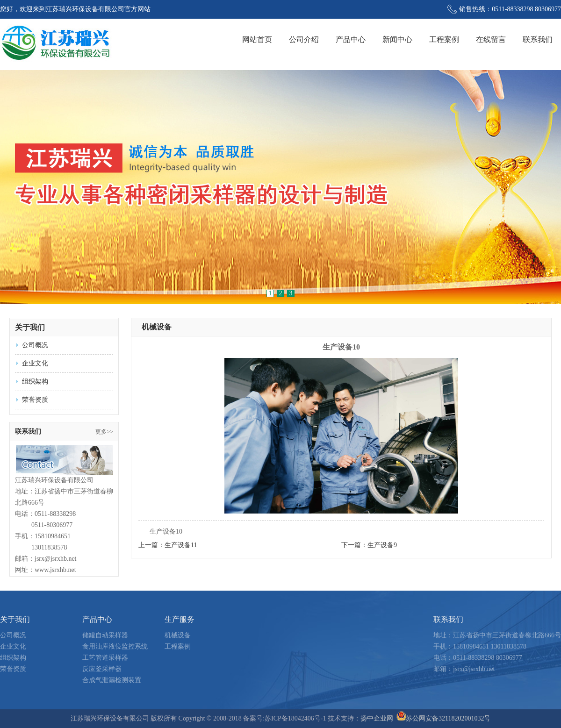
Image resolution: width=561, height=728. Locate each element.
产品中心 (351, 39)
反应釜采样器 (102, 669)
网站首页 (257, 39)
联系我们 (538, 39)
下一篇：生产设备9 (369, 545)
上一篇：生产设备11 (168, 545)
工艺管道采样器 (105, 658)
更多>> (104, 432)
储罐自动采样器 (105, 635)
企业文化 (35, 363)
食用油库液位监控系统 (115, 646)
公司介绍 (304, 39)
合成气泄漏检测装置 (112, 680)
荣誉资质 (35, 400)
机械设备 (157, 327)
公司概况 (35, 345)
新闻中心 (397, 39)
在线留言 (491, 39)
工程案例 (444, 39)
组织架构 (35, 382)
